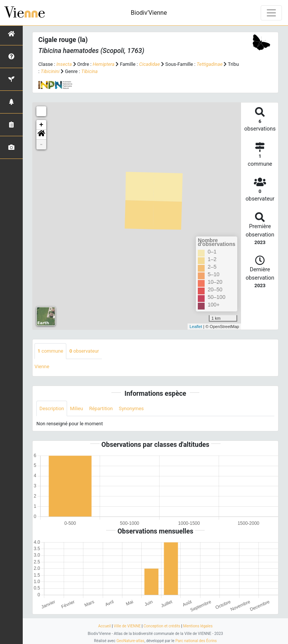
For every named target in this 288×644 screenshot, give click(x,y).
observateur (84, 351)
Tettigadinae (210, 64)
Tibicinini (50, 71)
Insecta (64, 64)
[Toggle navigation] (271, 13)
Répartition (101, 408)
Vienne (42, 366)
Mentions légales (198, 626)
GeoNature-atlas (130, 641)
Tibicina (89, 71)
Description (52, 408)
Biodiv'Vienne (149, 13)
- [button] (41, 145)
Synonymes (131, 408)
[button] (41, 135)
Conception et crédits (162, 626)
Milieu (77, 408)
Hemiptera (103, 64)
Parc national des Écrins (196, 641)
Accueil (104, 626)
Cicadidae (149, 64)
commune (50, 351)
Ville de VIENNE (127, 626)
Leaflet (196, 327)
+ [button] (41, 125)
